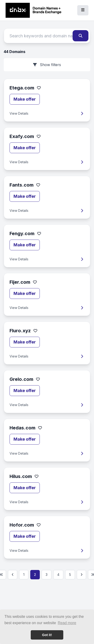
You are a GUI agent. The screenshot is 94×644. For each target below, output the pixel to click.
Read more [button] (67, 623)
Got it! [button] (47, 635)
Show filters (47, 65)
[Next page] (81, 575)
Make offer (25, 99)
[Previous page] (13, 575)
